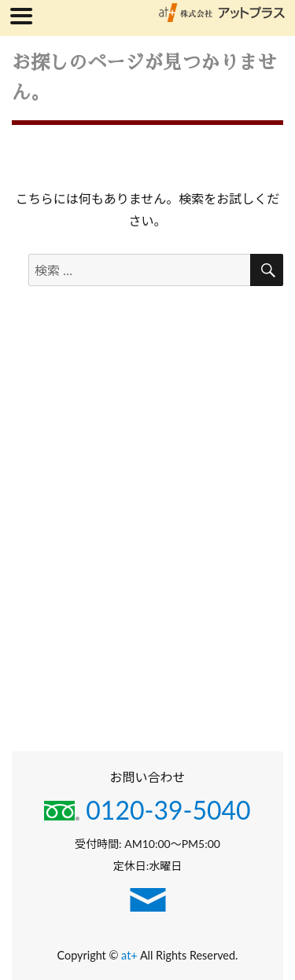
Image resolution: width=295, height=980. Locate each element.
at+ (131, 955)
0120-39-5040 (147, 810)
